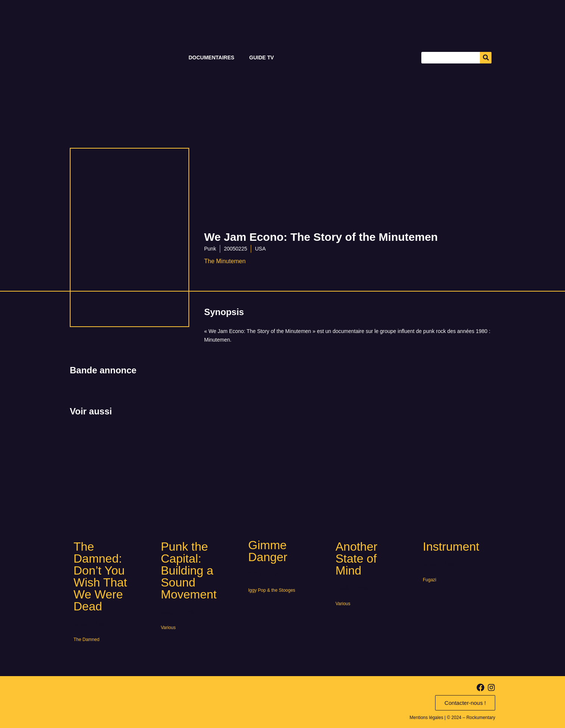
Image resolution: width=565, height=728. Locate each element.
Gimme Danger (268, 551)
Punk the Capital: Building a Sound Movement (189, 570)
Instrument (451, 547)
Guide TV (262, 57)
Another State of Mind (356, 559)
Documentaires (211, 57)
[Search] (486, 58)
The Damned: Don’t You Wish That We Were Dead (100, 576)
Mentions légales (427, 718)
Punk (210, 249)
